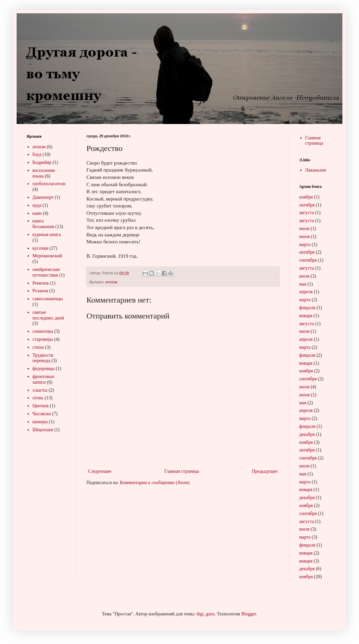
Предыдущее (265, 471)
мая (303, 284)
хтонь (38, 398)
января (306, 316)
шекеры (40, 422)
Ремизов (41, 283)
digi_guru (205, 614)
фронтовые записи (44, 379)
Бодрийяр (42, 162)
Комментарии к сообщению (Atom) (155, 483)
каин (37, 213)
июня (304, 237)
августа (306, 213)
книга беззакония (43, 224)
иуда (37, 205)
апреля (306, 292)
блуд (37, 154)
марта (305, 245)
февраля (307, 308)
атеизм (111, 282)
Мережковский (47, 256)
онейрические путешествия (46, 272)
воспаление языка (44, 173)
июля (304, 229)
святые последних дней (48, 315)
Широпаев (43, 430)
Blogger (249, 614)
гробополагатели (49, 184)
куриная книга (47, 235)
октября (307, 205)
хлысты (40, 390)
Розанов (40, 291)
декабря (307, 434)
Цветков (41, 406)
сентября (308, 260)
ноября (306, 197)
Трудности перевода (43, 358)
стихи (38, 347)
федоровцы (44, 369)
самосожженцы (48, 299)
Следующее (100, 471)
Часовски (42, 414)
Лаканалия (316, 170)
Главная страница (182, 471)
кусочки (41, 248)
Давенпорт (43, 197)
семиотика (43, 331)
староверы (43, 339)
